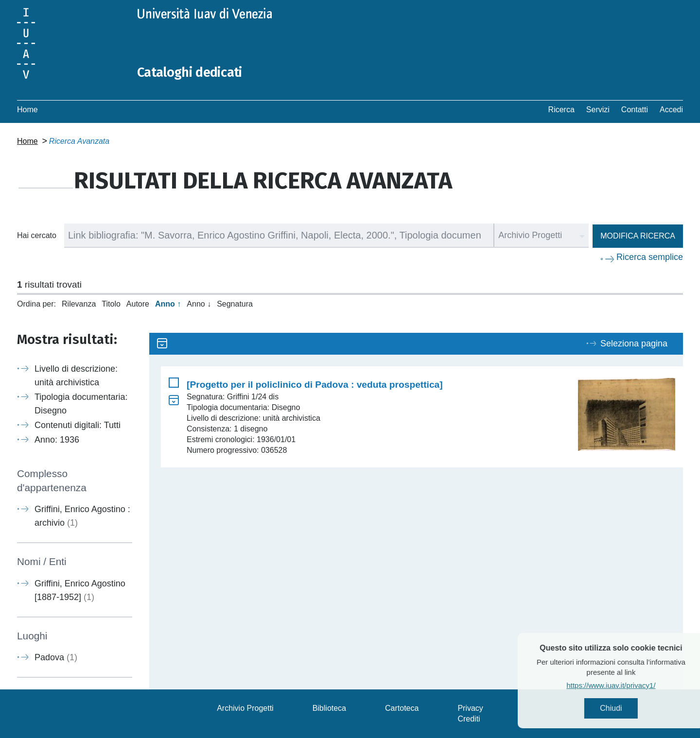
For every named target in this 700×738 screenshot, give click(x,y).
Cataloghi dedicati (195, 72)
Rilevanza (79, 304)
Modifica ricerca (638, 236)
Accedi (671, 110)
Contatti (635, 110)
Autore (138, 304)
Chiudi (630, 709)
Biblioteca (329, 708)
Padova (56, 657)
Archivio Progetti (245, 708)
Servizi (598, 110)
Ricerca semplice (650, 257)
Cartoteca (402, 708)
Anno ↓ (199, 304)
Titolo (111, 304)
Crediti (469, 719)
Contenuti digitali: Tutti (78, 425)
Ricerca (561, 110)
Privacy (470, 708)
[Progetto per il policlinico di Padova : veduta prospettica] (315, 385)
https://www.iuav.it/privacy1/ (630, 687)
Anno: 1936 (57, 440)
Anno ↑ (168, 304)
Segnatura (235, 304)
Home (27, 110)
